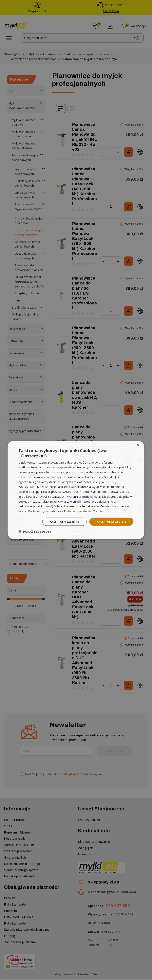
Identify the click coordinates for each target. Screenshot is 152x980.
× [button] (138, 445)
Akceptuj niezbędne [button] (61, 521)
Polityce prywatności (42, 511)
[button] (35, 532)
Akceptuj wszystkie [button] (110, 521)
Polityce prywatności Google (83, 511)
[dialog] (76, 490)
